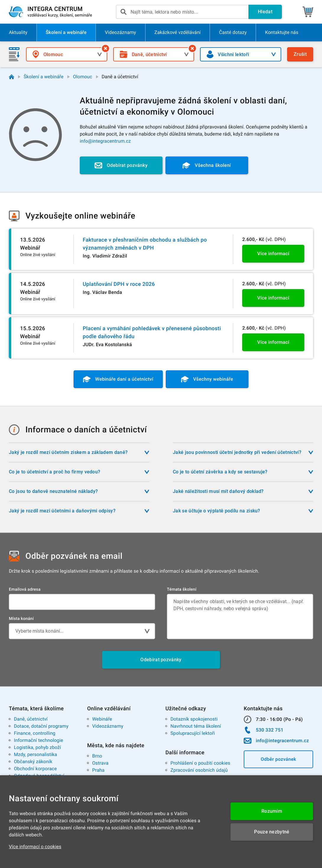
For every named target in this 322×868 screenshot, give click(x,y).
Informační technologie (39, 740)
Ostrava (100, 763)
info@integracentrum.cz (105, 141)
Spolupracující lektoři (193, 733)
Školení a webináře (44, 77)
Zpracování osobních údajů (199, 770)
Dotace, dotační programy (41, 726)
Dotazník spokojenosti (194, 719)
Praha (98, 770)
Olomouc (83, 77)
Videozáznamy (108, 726)
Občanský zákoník (33, 762)
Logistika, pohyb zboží (37, 747)
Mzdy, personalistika (35, 754)
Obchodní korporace (35, 769)
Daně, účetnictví (31, 719)
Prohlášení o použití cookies (200, 763)
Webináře (102, 719)
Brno (97, 756)
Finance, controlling (35, 733)
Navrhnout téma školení (196, 726)
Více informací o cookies (35, 847)
